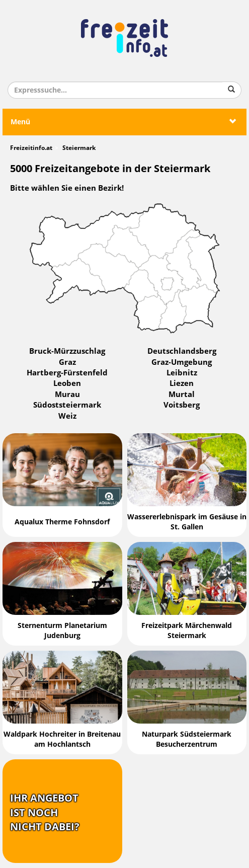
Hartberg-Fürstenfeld (67, 373)
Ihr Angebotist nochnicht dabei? (45, 812)
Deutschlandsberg (182, 351)
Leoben (67, 383)
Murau (67, 394)
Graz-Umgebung (182, 362)
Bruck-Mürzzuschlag (67, 351)
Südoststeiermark (67, 405)
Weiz (67, 416)
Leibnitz (182, 373)
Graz (67, 362)
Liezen (182, 383)
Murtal (182, 394)
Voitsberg (182, 405)
